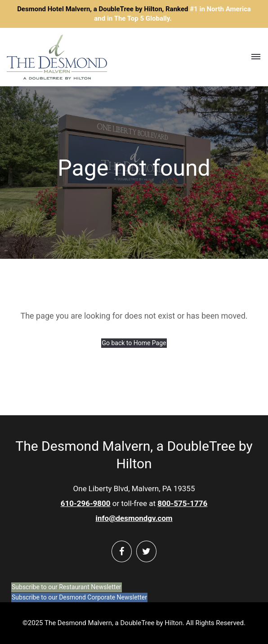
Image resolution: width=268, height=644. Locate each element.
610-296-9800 (86, 503)
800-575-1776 (182, 503)
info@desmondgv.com (134, 518)
